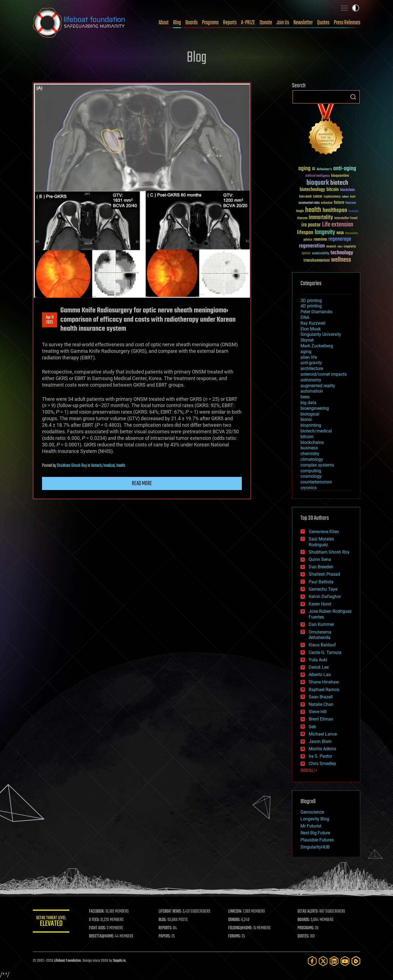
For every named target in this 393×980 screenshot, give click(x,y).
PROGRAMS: (306, 928)
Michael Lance (323, 734)
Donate (266, 23)
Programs (210, 23)
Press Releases (347, 23)
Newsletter (303, 23)
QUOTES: (304, 936)
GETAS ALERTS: (309, 912)
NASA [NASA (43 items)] (340, 233)
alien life (309, 357)
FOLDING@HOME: (241, 928)
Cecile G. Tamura (325, 652)
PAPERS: (166, 936)
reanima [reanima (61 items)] (320, 239)
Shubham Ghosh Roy (72, 466)
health (121, 466)
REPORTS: (166, 928)
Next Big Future (315, 833)
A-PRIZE (248, 23)
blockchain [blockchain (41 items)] (347, 190)
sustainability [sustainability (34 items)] (321, 254)
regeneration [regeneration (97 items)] (312, 246)
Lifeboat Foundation (67, 961)
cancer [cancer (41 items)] (318, 197)
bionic (306, 419)
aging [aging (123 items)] (304, 169)
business (309, 448)
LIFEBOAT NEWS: (171, 912)
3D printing (311, 301)
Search (353, 97)
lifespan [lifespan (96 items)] (305, 233)
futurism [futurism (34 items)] (351, 203)
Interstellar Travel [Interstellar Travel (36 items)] (346, 218)
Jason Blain (320, 741)
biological (310, 414)
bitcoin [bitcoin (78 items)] (333, 190)
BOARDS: (304, 920)
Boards (191, 23)
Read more (142, 483)
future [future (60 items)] (339, 203)
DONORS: (235, 920)
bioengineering (315, 408)
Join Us (283, 23)
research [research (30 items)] (331, 247)
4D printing (311, 306)
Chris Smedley (322, 764)
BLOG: (164, 920)
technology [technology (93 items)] (342, 253)
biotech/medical (103, 466)
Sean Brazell (321, 697)
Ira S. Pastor (320, 756)
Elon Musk (311, 329)
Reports (230, 23)
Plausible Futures (317, 840)
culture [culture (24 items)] (345, 197)
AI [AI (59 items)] (314, 169)
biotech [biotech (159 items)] (339, 183)
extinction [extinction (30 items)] (327, 203)
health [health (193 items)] (313, 210)
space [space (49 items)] (306, 253)
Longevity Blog (315, 819)
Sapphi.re (119, 961)
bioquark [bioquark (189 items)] (318, 183)
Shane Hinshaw (324, 682)
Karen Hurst (320, 604)
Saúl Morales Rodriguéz (321, 542)
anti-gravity (311, 363)
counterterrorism (316, 482)
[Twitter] (323, 961)
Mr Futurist (311, 826)
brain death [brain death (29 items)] (305, 197)
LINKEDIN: (236, 912)
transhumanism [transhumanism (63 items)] (317, 260)
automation (312, 391)
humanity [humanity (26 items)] (354, 211)
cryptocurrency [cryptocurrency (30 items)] (332, 197)
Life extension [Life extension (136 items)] (338, 225)
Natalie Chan (321, 704)
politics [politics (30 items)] (308, 240)
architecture (312, 368)
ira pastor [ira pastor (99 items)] (311, 225)
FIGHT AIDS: (99, 928)
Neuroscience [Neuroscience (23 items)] (352, 234)
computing (311, 471)
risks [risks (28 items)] (340, 247)
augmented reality (318, 386)
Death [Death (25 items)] (353, 197)
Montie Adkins (322, 749)
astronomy (311, 380)
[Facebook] (312, 961)
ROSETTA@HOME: (103, 936)
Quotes (323, 23)
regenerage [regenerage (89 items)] (340, 239)
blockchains (312, 442)
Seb (312, 727)
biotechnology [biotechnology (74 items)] (312, 190)
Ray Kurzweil (313, 323)
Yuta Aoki (318, 660)
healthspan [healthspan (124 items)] (335, 210)
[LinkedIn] (334, 961)
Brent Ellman (321, 719)
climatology (312, 459)
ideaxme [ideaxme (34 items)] (302, 219)
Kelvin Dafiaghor (325, 597)
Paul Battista (321, 582)
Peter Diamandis (316, 312)
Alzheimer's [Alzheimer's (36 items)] (324, 170)
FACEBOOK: (98, 912)
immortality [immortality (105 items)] (321, 217)
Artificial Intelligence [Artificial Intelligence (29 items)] (318, 176)
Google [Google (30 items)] (300, 211)
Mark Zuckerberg (317, 346)
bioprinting (311, 425)
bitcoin (307, 437)
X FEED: (96, 920)
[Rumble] (356, 961)
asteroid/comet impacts (324, 374)
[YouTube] (345, 961)
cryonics (309, 488)
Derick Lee (319, 667)
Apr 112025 (50, 320)
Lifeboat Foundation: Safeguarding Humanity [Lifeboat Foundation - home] (79, 23)
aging (306, 352)
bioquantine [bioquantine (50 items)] (340, 176)
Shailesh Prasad (324, 574)
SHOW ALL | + (309, 771)
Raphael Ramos (324, 690)
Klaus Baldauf (322, 645)
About (164, 23)
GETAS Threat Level (52, 922)
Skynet (307, 340)
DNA (305, 317)
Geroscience (312, 812)
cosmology (311, 476)
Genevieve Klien (324, 532)
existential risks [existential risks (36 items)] (309, 203)
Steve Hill (318, 712)
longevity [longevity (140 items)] (325, 232)
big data (308, 403)
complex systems (317, 465)
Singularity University (321, 334)
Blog (177, 23)
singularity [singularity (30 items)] (350, 247)
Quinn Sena (320, 559)
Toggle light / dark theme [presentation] (356, 8)
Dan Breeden (321, 567)
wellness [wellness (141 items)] (341, 260)
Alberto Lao (320, 675)
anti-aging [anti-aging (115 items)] (345, 169)
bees (305, 397)
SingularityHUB (315, 847)
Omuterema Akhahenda (320, 635)
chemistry (310, 454)
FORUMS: (235, 936)
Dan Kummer (321, 624)
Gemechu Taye (323, 589)
